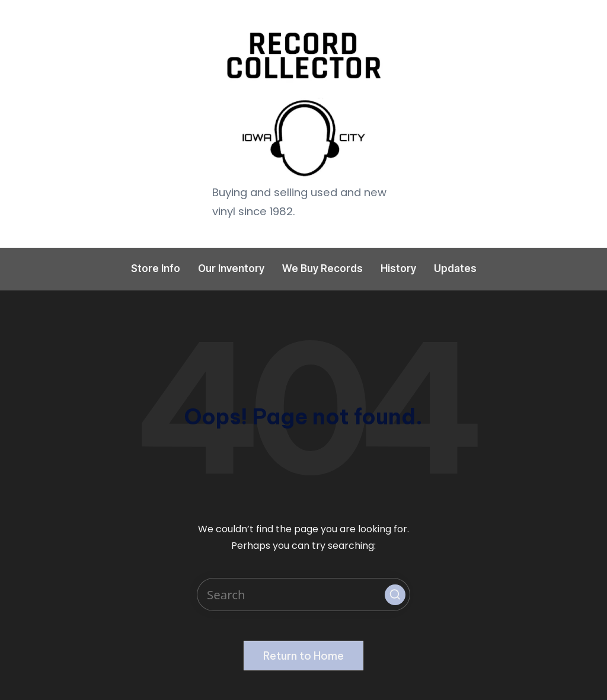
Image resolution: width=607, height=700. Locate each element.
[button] (395, 595)
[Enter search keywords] (303, 594)
